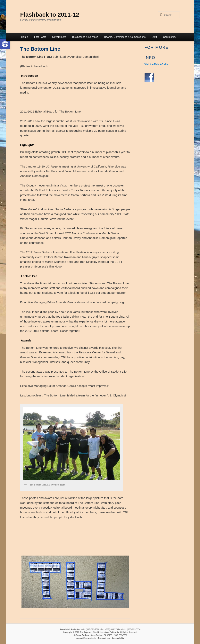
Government (59, 37)
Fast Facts (40, 37)
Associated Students (69, 629)
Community (170, 37)
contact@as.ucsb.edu (86, 638)
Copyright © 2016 (71, 632)
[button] (5, 44)
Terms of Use (104, 638)
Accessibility (118, 638)
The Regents (86, 632)
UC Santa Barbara (81, 635)
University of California (108, 632)
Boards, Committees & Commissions (125, 37)
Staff (154, 37)
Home (25, 37)
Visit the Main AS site (156, 64)
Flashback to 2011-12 (50, 15)
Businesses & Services (85, 37)
